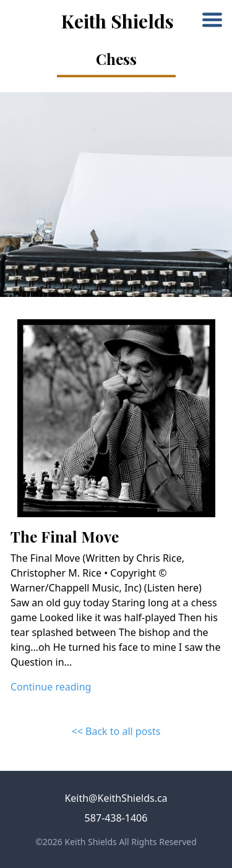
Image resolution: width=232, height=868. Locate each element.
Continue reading (51, 687)
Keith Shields (118, 21)
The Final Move (65, 536)
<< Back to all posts (116, 731)
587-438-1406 (116, 818)
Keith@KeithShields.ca (116, 798)
